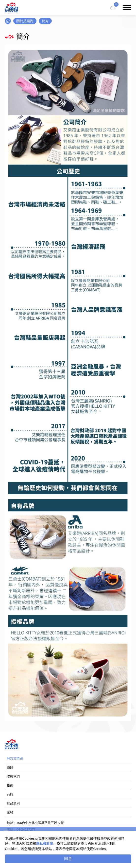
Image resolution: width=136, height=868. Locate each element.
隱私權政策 (45, 844)
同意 (68, 859)
